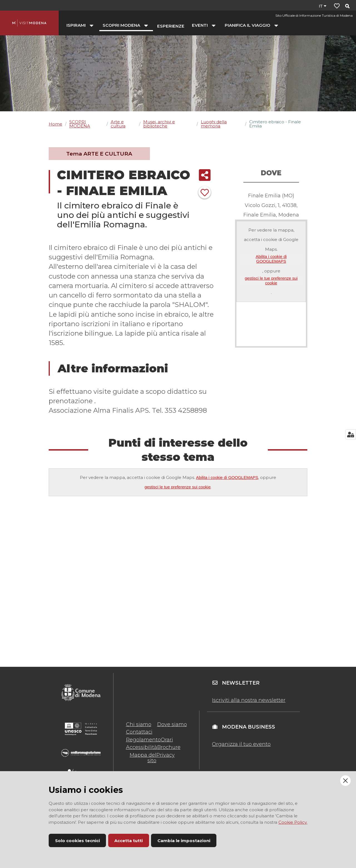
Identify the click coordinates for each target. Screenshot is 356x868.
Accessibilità (142, 747)
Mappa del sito (143, 758)
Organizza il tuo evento (241, 744)
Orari (167, 740)
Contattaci (139, 732)
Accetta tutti (128, 841)
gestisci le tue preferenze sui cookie (271, 281)
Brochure (169, 747)
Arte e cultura (118, 124)
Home (55, 124)
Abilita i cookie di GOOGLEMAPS (271, 259)
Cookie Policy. (293, 822)
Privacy (165, 755)
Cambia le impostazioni (184, 841)
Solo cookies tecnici (77, 841)
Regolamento (143, 740)
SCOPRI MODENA (80, 124)
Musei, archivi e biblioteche (159, 124)
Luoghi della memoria (214, 124)
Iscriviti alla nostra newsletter (249, 700)
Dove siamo (172, 724)
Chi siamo (139, 724)
